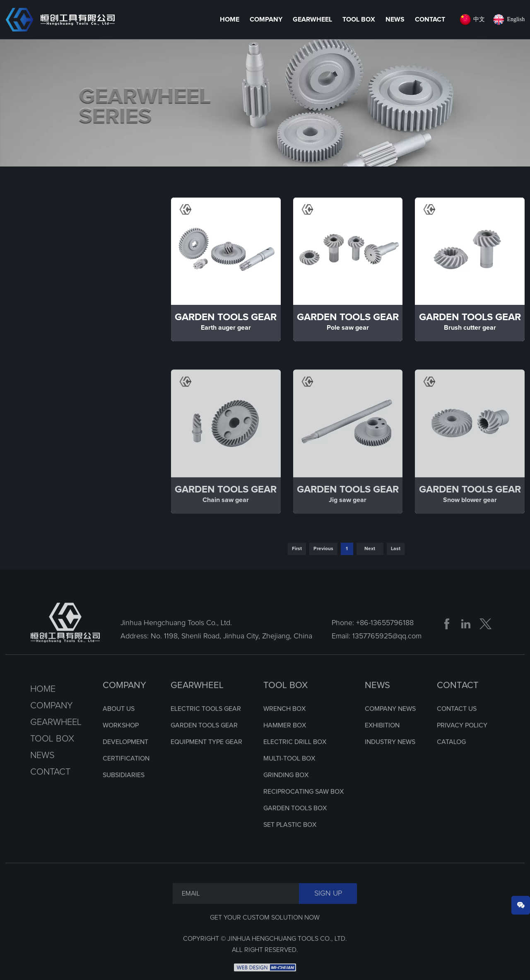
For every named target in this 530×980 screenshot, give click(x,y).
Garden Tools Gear (57, 328)
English (516, 19)
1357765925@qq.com (387, 650)
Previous (323, 563)
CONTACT (458, 700)
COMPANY (124, 700)
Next (370, 563)
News (395, 19)
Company (266, 19)
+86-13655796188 (385, 637)
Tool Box (359, 19)
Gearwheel (312, 19)
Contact (430, 19)
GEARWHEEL (197, 700)
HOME (230, 19)
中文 (479, 19)
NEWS (377, 700)
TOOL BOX (285, 700)
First (297, 563)
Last (396, 563)
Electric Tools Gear (57, 283)
